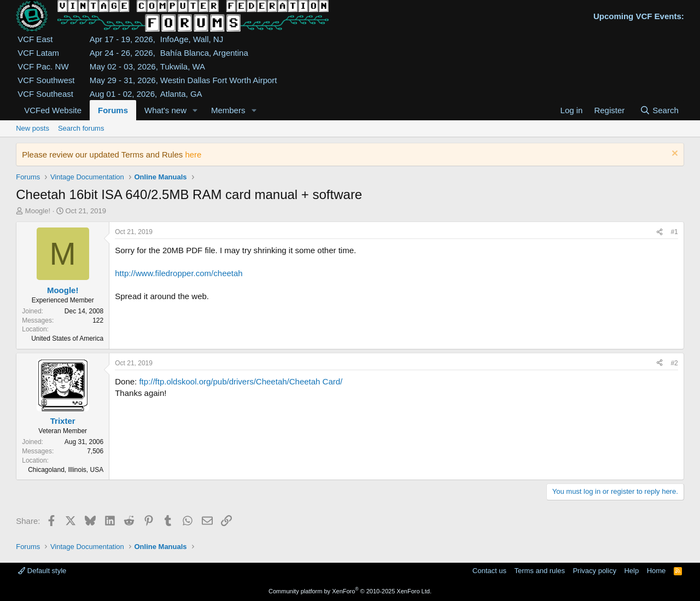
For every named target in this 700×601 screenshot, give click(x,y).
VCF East (35, 39)
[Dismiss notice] (673, 154)
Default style (42, 571)
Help (631, 571)
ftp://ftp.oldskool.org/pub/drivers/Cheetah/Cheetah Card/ (241, 381)
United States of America (67, 339)
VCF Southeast (45, 94)
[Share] (660, 232)
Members (228, 110)
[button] (195, 110)
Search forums (81, 128)
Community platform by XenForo (350, 591)
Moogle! (38, 211)
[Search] (659, 110)
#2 (674, 363)
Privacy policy (594, 571)
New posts (33, 128)
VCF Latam (38, 53)
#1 (674, 232)
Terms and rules (539, 571)
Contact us (489, 571)
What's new (165, 110)
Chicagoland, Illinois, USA (66, 470)
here (193, 154)
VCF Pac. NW (43, 66)
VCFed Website (53, 110)
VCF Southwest (46, 80)
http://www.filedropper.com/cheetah (179, 273)
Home (657, 571)
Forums (113, 110)
